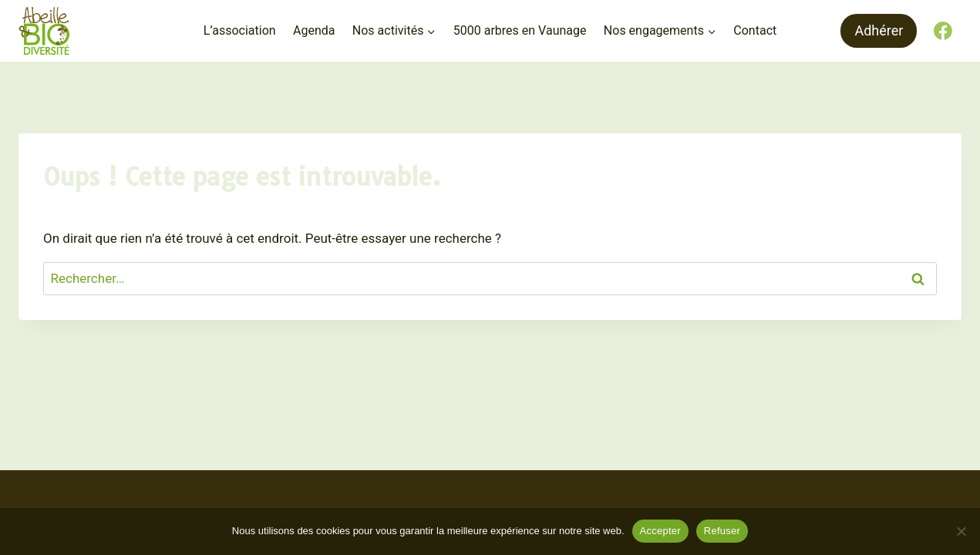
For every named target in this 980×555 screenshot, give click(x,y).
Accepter (660, 531)
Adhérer (879, 30)
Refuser (722, 531)
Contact (755, 30)
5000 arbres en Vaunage (520, 30)
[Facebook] (943, 31)
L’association (240, 30)
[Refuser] (961, 531)
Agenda (314, 30)
